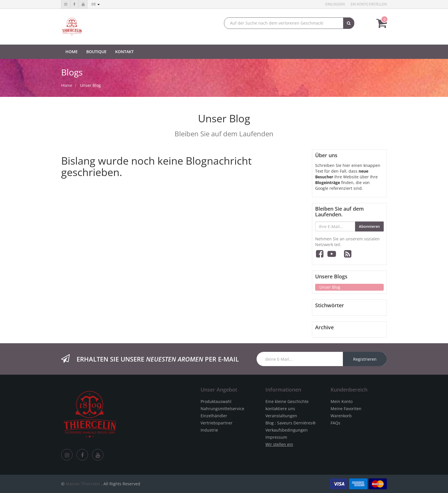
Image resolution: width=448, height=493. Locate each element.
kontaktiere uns (280, 409)
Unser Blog (90, 85)
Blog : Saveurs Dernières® (291, 423)
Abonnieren (369, 226)
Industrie (209, 430)
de (96, 4)
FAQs (335, 423)
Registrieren (365, 359)
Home (67, 85)
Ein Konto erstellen (369, 4)
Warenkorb (341, 416)
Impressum (276, 437)
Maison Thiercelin (83, 484)
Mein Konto (342, 401)
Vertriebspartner (217, 423)
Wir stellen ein (279, 444)
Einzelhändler (214, 416)
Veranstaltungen (281, 416)
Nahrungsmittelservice (222, 409)
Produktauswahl (216, 401)
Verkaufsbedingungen (287, 430)
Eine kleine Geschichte (287, 401)
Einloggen (335, 4)
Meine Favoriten (346, 409)
